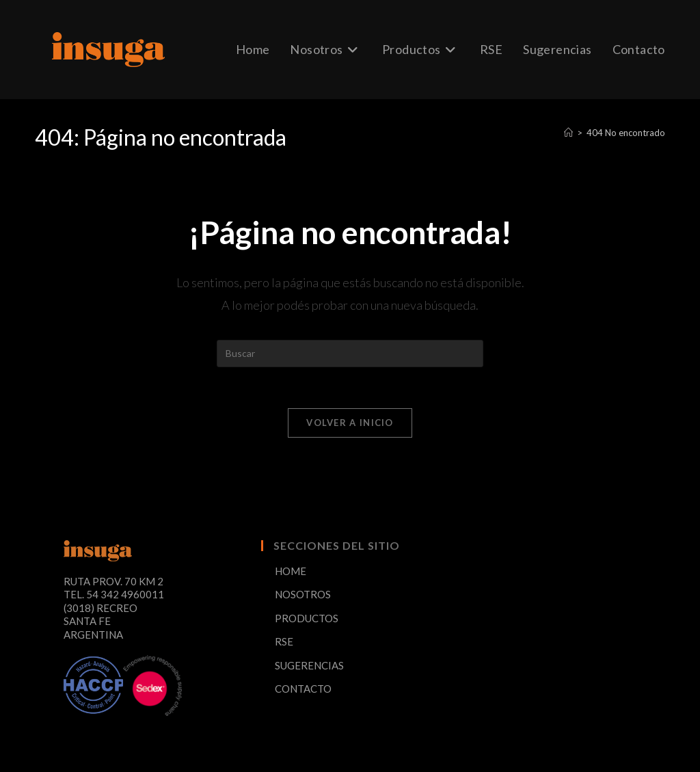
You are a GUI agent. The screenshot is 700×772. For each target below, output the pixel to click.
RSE (284, 641)
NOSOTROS (303, 594)
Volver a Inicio (350, 423)
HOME (291, 571)
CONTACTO (303, 689)
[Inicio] (568, 133)
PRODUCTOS (307, 618)
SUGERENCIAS (309, 665)
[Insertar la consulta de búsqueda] (350, 354)
